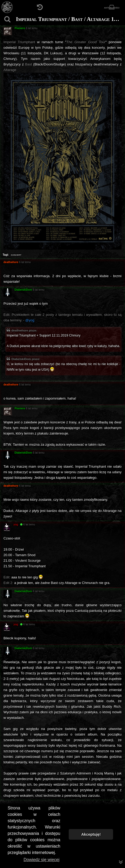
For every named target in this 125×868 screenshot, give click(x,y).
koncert (16, 255)
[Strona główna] (7, 7)
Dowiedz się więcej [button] (42, 860)
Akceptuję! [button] (91, 834)
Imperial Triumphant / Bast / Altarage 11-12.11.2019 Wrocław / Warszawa (70, 19)
